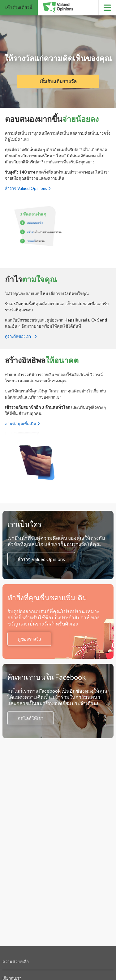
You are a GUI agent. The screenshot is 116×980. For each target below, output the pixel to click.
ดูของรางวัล (29, 639)
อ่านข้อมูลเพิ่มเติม (22, 424)
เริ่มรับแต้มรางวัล (58, 81)
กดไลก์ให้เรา (30, 718)
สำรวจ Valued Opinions (28, 188)
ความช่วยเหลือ (16, 962)
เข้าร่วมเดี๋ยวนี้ (19, 7)
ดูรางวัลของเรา (21, 336)
